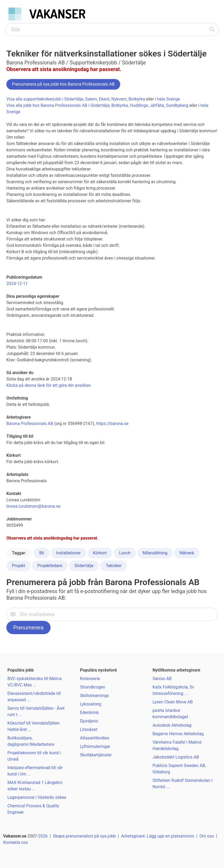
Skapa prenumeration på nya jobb (84, 836)
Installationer (68, 553)
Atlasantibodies (95, 738)
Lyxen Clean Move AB (173, 702)
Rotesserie (90, 679)
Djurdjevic (89, 721)
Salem (91, 99)
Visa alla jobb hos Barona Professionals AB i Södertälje (58, 105)
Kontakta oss (15, 842)
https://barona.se (112, 424)
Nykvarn (119, 99)
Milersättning (155, 553)
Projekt (19, 566)
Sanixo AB (162, 679)
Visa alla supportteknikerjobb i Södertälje (45, 99)
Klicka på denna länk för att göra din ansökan (49, 385)
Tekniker (114, 566)
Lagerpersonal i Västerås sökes (37, 797)
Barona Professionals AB (30, 424)
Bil (42, 553)
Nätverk (187, 553)
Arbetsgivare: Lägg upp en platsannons (158, 836)
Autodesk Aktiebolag (172, 725)
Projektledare (50, 566)
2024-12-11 (17, 284)
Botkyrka (137, 99)
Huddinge (139, 105)
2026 (43, 836)
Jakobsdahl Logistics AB (176, 757)
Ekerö (104, 99)
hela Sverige (169, 99)
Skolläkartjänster (96, 755)
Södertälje (84, 566)
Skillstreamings (94, 696)
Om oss (207, 836)
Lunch (125, 553)
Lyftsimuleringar (95, 746)
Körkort (100, 553)
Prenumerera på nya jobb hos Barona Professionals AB (63, 84)
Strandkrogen (93, 687)
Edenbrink (89, 713)
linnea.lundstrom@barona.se (33, 506)
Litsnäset (89, 729)
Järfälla (157, 105)
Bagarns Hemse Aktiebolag (178, 734)
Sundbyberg (177, 105)
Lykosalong (91, 704)
